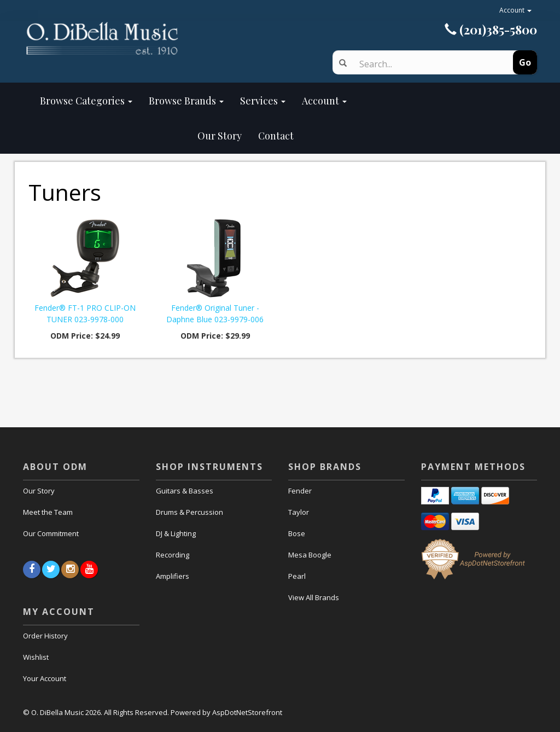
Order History (45, 636)
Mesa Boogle (310, 555)
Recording (173, 555)
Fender (300, 491)
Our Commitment (51, 533)
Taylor (299, 512)
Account (515, 10)
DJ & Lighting (176, 533)
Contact (276, 136)
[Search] (426, 64)
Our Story (141, 136)
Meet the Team (48, 512)
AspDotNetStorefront (247, 712)
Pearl (297, 576)
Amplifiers (173, 576)
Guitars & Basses (185, 491)
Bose (297, 533)
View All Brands (314, 597)
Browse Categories (86, 101)
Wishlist (36, 657)
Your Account (45, 678)
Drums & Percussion (189, 512)
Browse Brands (186, 101)
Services (263, 101)
